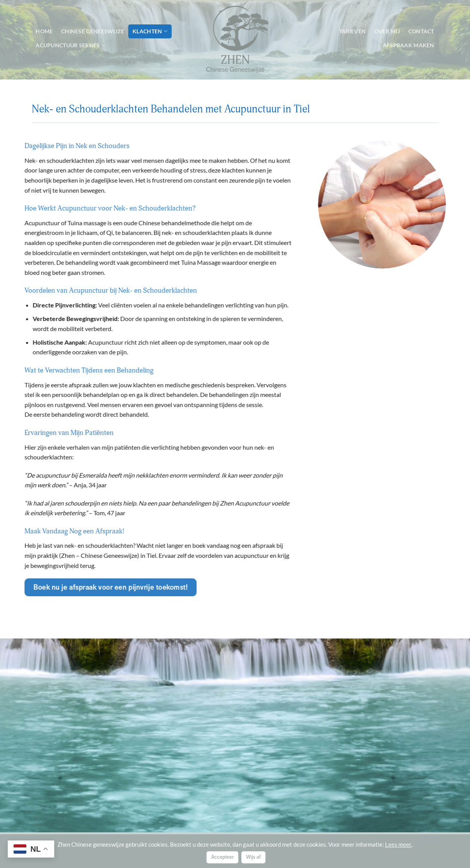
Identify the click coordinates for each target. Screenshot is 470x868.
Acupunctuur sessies (70, 45)
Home (44, 31)
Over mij (387, 31)
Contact (421, 31)
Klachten (150, 31)
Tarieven (352, 31)
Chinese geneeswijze (93, 31)
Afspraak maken (409, 45)
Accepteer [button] (222, 857)
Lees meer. (399, 845)
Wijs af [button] (253, 857)
